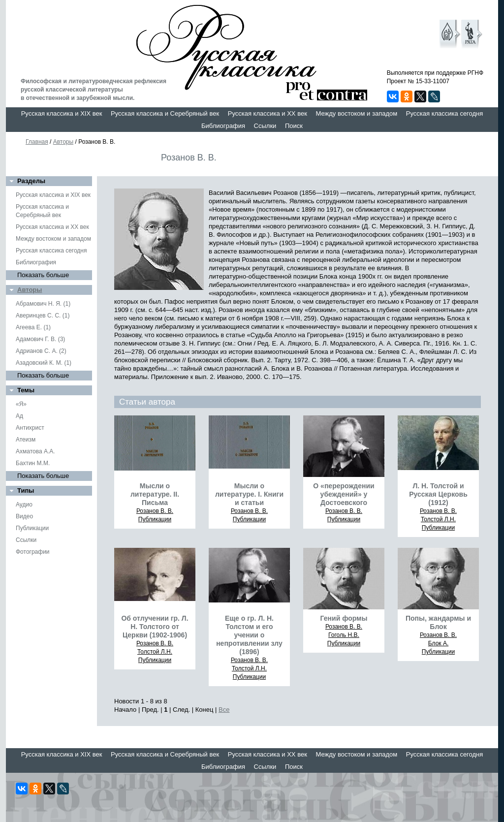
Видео (24, 516)
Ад (19, 416)
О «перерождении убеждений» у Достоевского (344, 494)
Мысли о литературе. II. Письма (155, 494)
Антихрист (30, 428)
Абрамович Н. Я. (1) (43, 304)
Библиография (223, 126)
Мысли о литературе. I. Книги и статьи (249, 494)
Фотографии (33, 552)
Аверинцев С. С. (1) (43, 316)
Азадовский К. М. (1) (44, 363)
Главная (37, 142)
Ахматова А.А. (35, 451)
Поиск (294, 126)
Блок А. (438, 643)
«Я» (21, 404)
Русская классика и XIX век (62, 113)
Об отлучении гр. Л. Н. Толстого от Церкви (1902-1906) (155, 627)
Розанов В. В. (155, 511)
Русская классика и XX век (268, 113)
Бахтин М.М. (33, 463)
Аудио (24, 505)
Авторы (63, 142)
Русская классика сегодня (445, 113)
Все (224, 710)
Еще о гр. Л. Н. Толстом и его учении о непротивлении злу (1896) (249, 635)
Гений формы (344, 618)
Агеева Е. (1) (33, 327)
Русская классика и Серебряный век (165, 113)
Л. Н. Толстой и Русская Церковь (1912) (438, 494)
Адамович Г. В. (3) (40, 339)
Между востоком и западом (356, 113)
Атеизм (26, 440)
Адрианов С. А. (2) (41, 351)
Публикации (32, 528)
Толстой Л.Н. (438, 519)
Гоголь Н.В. (344, 635)
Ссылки (265, 126)
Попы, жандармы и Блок (438, 622)
